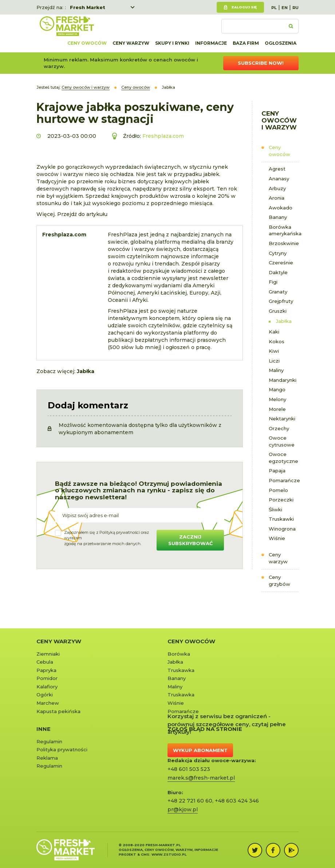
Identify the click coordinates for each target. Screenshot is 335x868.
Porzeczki (281, 500)
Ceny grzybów (279, 581)
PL (274, 8)
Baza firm (246, 43)
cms (145, 854)
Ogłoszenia (281, 43)
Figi (273, 282)
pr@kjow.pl (183, 809)
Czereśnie (281, 263)
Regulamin (49, 741)
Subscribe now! (261, 63)
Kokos (277, 341)
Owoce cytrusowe (282, 441)
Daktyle (278, 272)
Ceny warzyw (131, 43)
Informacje (211, 43)
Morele (277, 409)
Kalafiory (47, 687)
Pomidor (47, 678)
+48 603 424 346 (237, 801)
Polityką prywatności (120, 532)
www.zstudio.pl (169, 854)
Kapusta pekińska (58, 711)
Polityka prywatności (62, 749)
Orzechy (279, 428)
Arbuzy (277, 188)
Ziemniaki (48, 654)
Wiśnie (277, 538)
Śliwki (275, 509)
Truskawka (181, 670)
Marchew (48, 703)
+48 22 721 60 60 (190, 801)
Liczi (274, 361)
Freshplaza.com (163, 136)
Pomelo (278, 490)
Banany (278, 217)
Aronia (277, 198)
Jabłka (284, 321)
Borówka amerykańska (284, 230)
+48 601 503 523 (189, 769)
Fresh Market (88, 7)
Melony (277, 399)
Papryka (46, 670)
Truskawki (281, 519)
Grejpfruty (281, 301)
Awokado (281, 208)
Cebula (45, 662)
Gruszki (278, 311)
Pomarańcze (284, 480)
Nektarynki (282, 419)
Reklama (47, 758)
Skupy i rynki (172, 43)
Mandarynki (283, 380)
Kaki (274, 332)
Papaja (277, 471)
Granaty (278, 292)
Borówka (179, 654)
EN (285, 8)
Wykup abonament (200, 750)
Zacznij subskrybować (190, 540)
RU (295, 8)
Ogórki (45, 695)
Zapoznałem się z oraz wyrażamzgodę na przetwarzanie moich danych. (107, 538)
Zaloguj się (244, 7)
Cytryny (278, 253)
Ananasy (279, 179)
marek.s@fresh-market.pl (201, 778)
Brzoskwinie (284, 243)
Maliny (276, 370)
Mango (277, 389)
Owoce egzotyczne (283, 458)
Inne (44, 729)
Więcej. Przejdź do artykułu (72, 214)
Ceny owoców (87, 43)
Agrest (277, 169)
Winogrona (282, 529)
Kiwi (274, 351)
